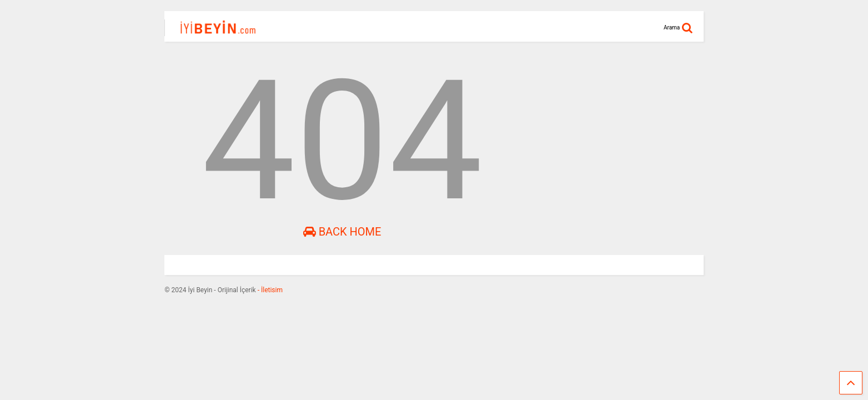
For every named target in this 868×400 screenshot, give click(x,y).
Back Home (342, 232)
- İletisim (269, 290)
